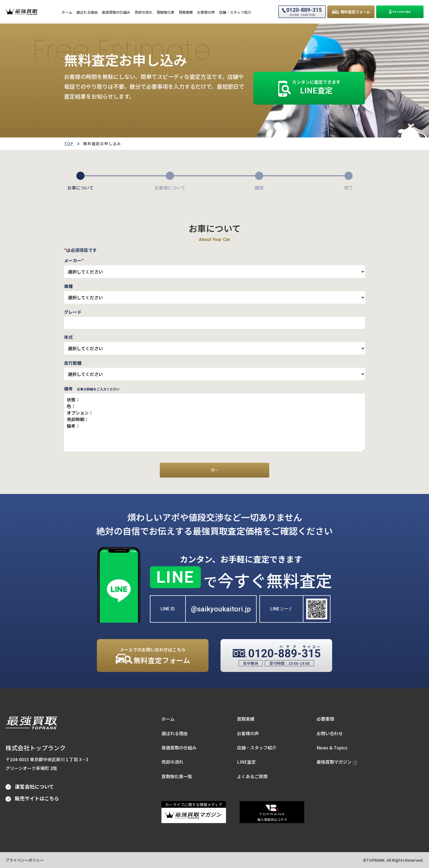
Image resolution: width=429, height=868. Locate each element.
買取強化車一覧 (177, 776)
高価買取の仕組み (179, 748)
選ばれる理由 (175, 733)
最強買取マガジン (337, 762)
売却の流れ (172, 762)
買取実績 (246, 719)
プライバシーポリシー (25, 860)
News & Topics (332, 748)
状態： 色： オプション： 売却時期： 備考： (215, 422)
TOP (69, 143)
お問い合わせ (330, 733)
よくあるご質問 (252, 776)
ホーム (168, 719)
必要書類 (325, 719)
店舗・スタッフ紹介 (257, 748)
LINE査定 (246, 762)
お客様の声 (248, 733)
